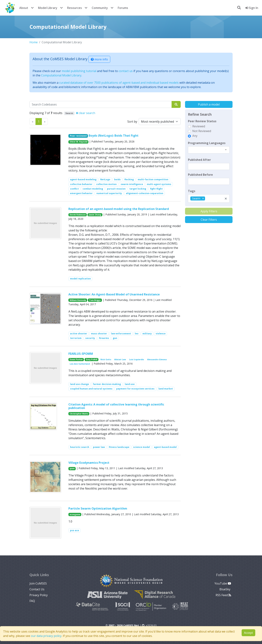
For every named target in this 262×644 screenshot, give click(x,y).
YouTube (223, 583)
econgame (75, 514)
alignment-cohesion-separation (145, 193)
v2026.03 (149, 625)
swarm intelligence (132, 184)
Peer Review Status (202, 121)
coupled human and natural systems (91, 389)
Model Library (48, 8)
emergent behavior (81, 193)
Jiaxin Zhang (95, 215)
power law (99, 447)
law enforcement (121, 334)
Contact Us (37, 589)
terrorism (76, 338)
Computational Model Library (61, 75)
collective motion (106, 184)
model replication (80, 279)
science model (142, 447)
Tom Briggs (95, 300)
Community (100, 8)
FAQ (32, 601)
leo (137, 334)
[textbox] (209, 166)
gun (115, 338)
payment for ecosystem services (135, 389)
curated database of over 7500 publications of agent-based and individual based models (119, 83)
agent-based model (165, 447)
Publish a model (209, 104)
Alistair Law (120, 359)
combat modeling (93, 189)
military (147, 334)
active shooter (79, 334)
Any (195, 136)
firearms (104, 338)
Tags (192, 191)
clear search (86, 113)
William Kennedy (78, 300)
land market (166, 389)
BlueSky (225, 589)
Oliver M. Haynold (79, 142)
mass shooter (99, 334)
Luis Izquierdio (137, 359)
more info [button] (99, 59)
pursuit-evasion (116, 189)
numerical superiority (109, 193)
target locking (138, 189)
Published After (199, 160)
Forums (123, 8)
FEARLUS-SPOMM (81, 354)
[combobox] (209, 150)
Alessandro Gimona (157, 359)
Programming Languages (207, 143)
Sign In (252, 8)
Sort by (132, 122)
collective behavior (81, 184)
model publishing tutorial (79, 71)
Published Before (200, 175)
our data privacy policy (46, 636)
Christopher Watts (79, 414)
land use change (80, 384)
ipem (72, 468)
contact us (126, 71)
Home (34, 42)
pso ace (75, 530)
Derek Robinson (78, 215)
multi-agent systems (159, 184)
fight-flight (156, 189)
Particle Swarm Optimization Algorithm (98, 508)
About (24, 8)
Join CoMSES (38, 583)
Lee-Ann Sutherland (80, 364)
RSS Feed (223, 595)
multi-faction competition (153, 179)
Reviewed (199, 126)
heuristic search (80, 447)
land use (130, 384)
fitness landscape (119, 447)
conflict (74, 189)
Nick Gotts (106, 359)
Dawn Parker (76, 359)
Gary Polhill (92, 359)
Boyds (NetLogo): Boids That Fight (114, 136)
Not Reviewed (202, 131)
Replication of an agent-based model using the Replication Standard (119, 209)
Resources (75, 8)
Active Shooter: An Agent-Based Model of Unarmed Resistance (114, 294)
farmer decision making (107, 384)
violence (161, 334)
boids (117, 179)
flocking (129, 179)
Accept (248, 633)
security (90, 338)
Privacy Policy (39, 595)
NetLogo (105, 179)
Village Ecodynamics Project (89, 463)
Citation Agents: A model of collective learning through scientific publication (116, 406)
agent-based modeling (83, 179)
